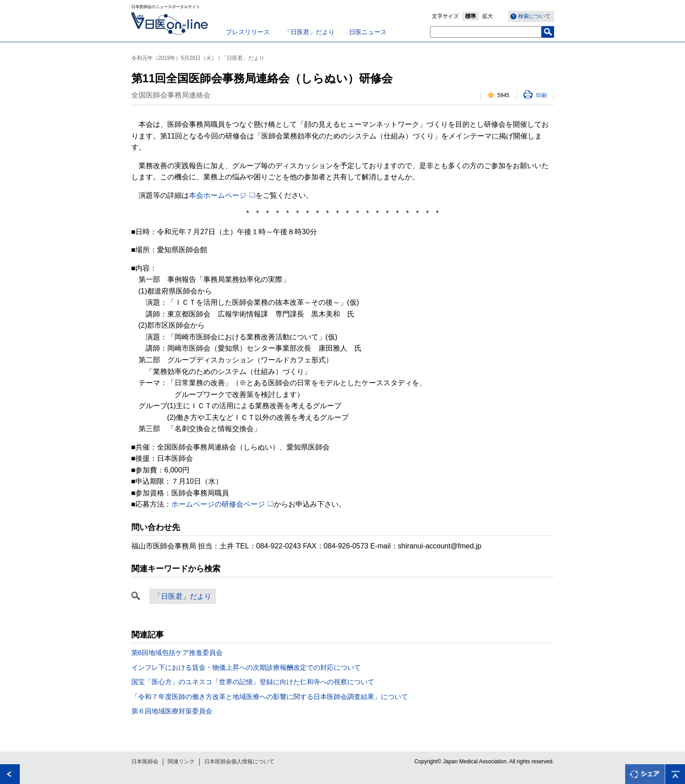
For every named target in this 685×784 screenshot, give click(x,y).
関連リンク (181, 762)
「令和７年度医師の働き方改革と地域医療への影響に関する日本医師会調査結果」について (270, 697)
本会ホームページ (218, 195)
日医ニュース (368, 32)
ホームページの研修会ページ (218, 504)
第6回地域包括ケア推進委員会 (177, 653)
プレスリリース (248, 32)
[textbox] (486, 32)
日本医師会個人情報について (239, 762)
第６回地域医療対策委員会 (172, 711)
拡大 (488, 16)
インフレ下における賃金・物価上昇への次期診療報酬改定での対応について (246, 667)
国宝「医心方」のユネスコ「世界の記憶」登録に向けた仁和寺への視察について (253, 682)
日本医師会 (145, 762)
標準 (470, 16)
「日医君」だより (309, 32)
